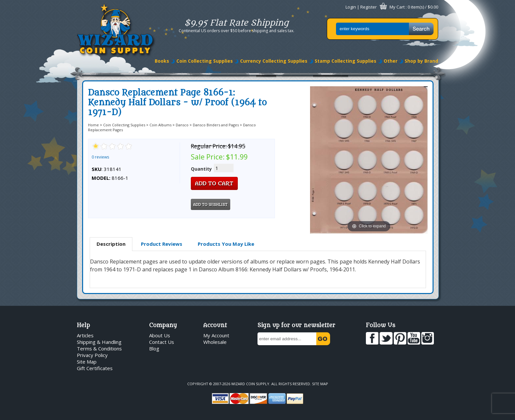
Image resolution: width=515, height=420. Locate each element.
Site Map (87, 362)
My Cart (397, 7)
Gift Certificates (95, 368)
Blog (154, 348)
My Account (216, 335)
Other (391, 61)
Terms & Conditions (99, 348)
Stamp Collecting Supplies (346, 61)
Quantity (201, 169)
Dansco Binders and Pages (216, 125)
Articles (85, 335)
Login (351, 7)
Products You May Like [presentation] (226, 244)
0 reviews (100, 157)
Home (93, 125)
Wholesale (215, 342)
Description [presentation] (111, 244)
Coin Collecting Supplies (205, 61)
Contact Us (162, 342)
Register (369, 7)
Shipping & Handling (99, 342)
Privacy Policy (92, 355)
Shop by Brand (421, 61)
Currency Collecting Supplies (274, 61)
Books (162, 61)
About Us (160, 335)
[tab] (111, 244)
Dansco (182, 125)
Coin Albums (160, 125)
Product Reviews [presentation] (162, 244)
